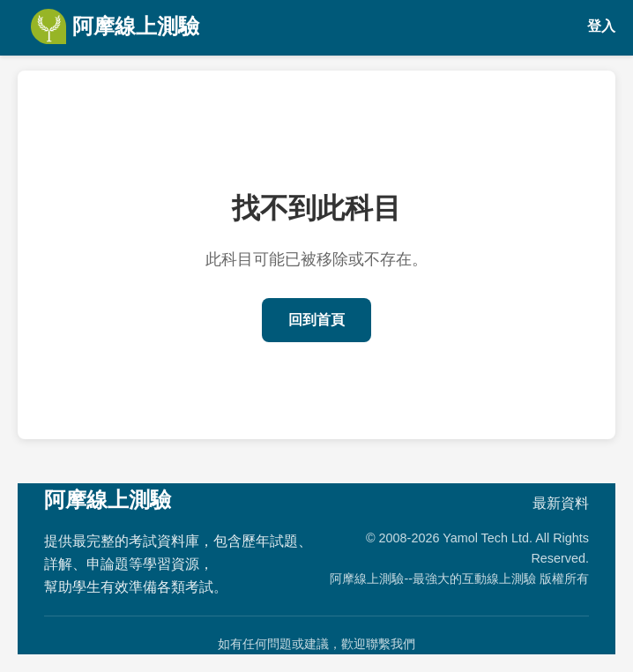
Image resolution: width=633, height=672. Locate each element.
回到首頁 (316, 320)
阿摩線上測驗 (115, 26)
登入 (601, 26)
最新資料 (561, 503)
